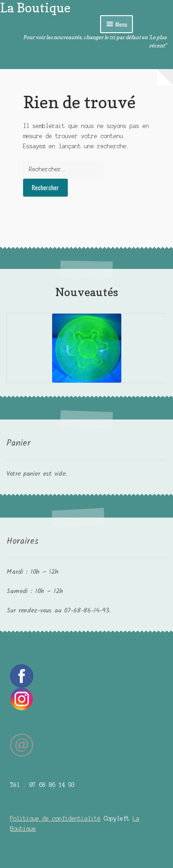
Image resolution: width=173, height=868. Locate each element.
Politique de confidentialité (55, 818)
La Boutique (35, 8)
